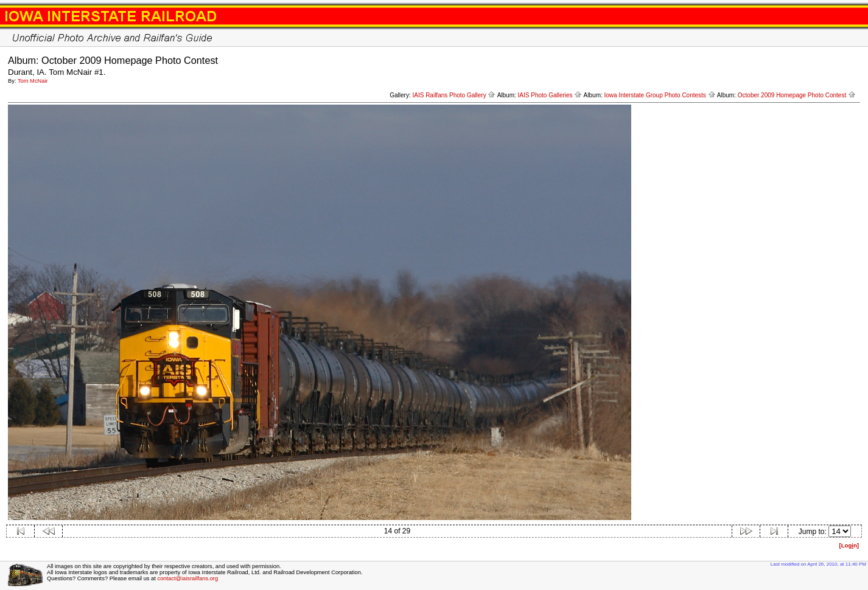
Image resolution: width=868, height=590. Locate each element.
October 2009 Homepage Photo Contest (797, 95)
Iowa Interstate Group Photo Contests (660, 95)
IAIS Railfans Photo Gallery (454, 95)
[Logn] (849, 545)
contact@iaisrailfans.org (187, 578)
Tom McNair (33, 81)
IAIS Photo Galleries (550, 95)
